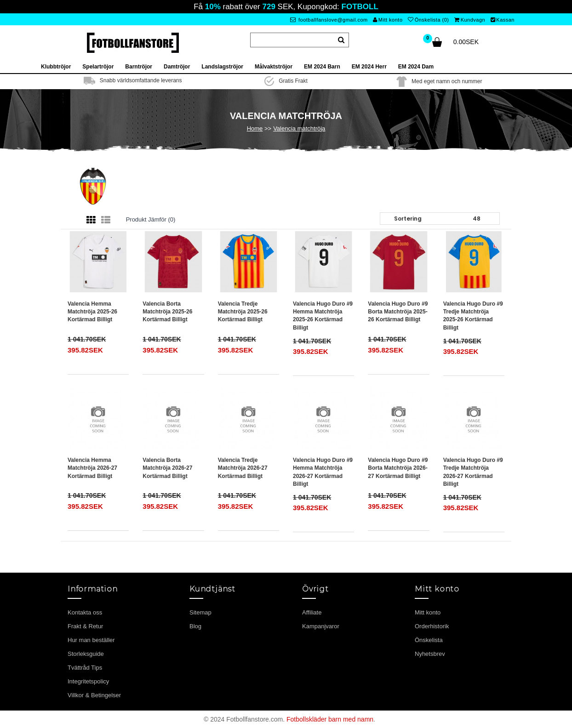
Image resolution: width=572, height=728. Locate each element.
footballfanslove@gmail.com (329, 20)
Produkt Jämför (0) (151, 219)
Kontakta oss (85, 612)
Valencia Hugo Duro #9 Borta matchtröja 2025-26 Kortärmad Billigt (398, 312)
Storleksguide (86, 654)
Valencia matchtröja (299, 128)
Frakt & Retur (85, 626)
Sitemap (200, 612)
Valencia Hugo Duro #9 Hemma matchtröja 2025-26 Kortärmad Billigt (323, 316)
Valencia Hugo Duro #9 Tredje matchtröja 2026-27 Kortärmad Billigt (473, 472)
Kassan (503, 20)
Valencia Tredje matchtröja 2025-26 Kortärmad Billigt (243, 312)
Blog (195, 626)
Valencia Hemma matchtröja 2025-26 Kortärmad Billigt (92, 312)
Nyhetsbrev (430, 654)
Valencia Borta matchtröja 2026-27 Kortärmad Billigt (167, 468)
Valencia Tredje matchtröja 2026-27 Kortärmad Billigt (243, 468)
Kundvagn (470, 20)
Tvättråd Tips (85, 668)
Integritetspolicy (88, 681)
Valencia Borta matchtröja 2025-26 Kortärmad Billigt (167, 312)
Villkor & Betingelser (94, 695)
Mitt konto (388, 20)
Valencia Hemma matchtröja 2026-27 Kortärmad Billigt (92, 468)
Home (255, 128)
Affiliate (312, 612)
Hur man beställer (91, 640)
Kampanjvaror (321, 626)
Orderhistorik (432, 626)
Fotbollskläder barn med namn (330, 719)
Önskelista (429, 640)
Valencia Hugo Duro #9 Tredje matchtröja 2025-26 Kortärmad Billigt (473, 316)
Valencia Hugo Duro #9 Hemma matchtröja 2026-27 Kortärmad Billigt (323, 472)
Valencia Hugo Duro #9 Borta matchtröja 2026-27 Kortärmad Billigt (398, 468)
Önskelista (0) (428, 20)
